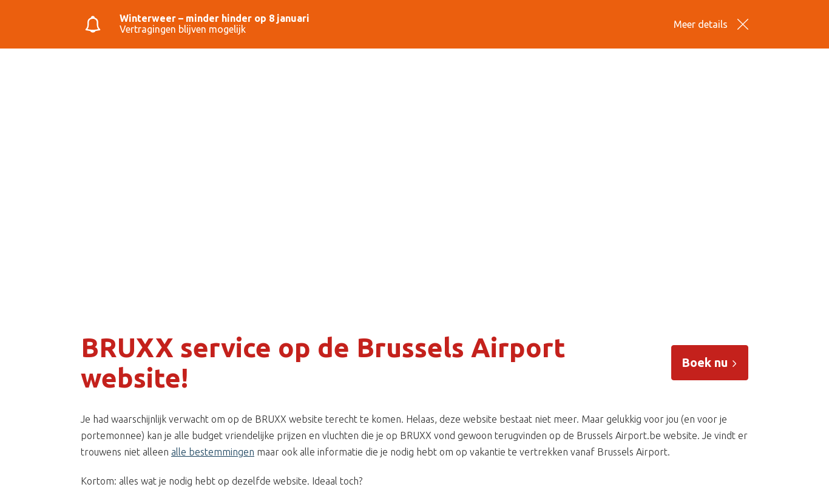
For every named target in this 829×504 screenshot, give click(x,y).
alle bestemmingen (213, 452)
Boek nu (710, 362)
